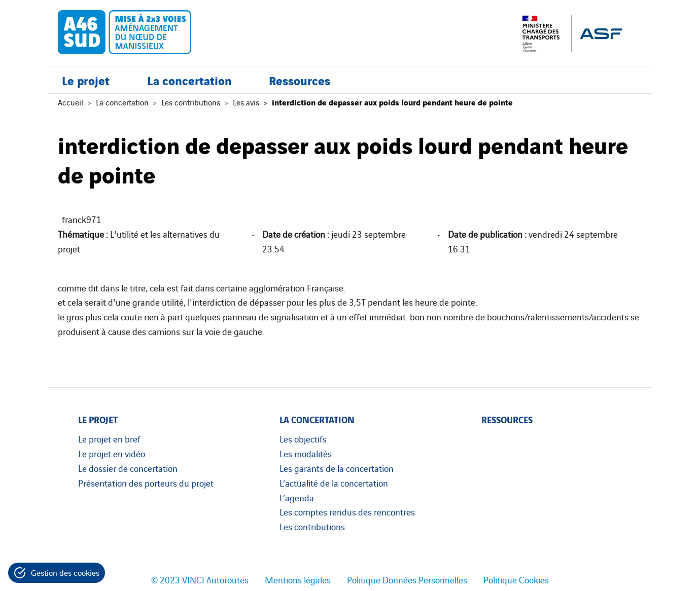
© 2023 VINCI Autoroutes (200, 579)
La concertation (189, 80)
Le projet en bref (109, 438)
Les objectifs (303, 438)
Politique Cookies (516, 579)
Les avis (246, 102)
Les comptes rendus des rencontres (347, 511)
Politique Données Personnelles (407, 579)
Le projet (86, 80)
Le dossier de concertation (128, 468)
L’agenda (297, 497)
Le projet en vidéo (112, 453)
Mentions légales (298, 579)
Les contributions (191, 102)
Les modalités (306, 453)
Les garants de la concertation (337, 468)
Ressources (300, 80)
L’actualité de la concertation (334, 483)
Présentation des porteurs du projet (146, 483)
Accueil (71, 102)
